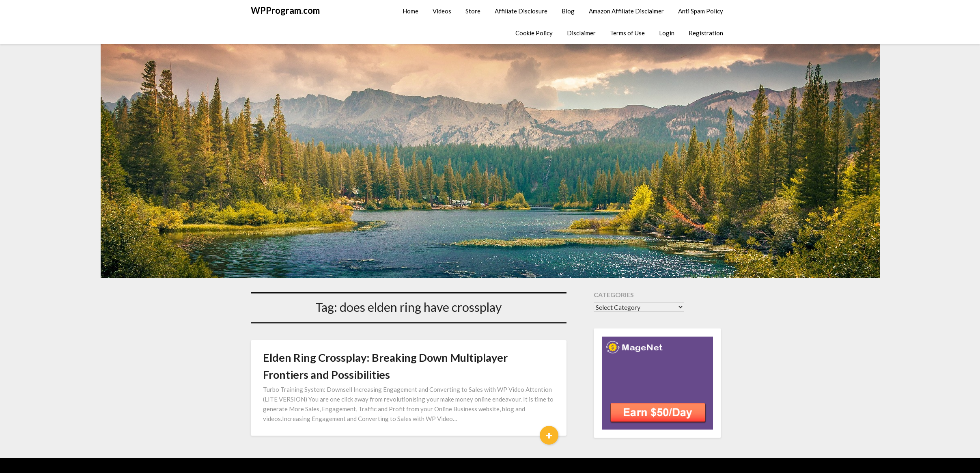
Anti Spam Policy (701, 11)
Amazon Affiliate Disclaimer (626, 11)
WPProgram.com (285, 10)
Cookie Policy (534, 33)
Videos (442, 11)
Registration (706, 33)
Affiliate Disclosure (521, 11)
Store (473, 11)
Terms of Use (627, 33)
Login (667, 33)
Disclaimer (581, 33)
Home (410, 11)
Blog (568, 11)
